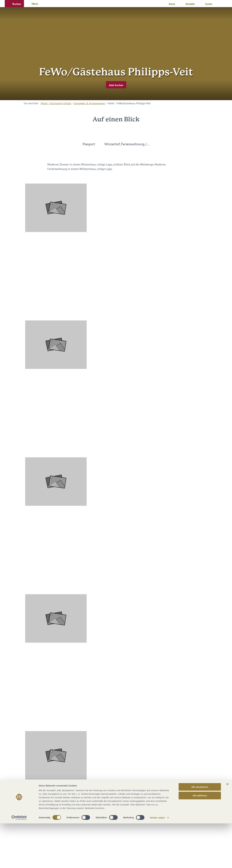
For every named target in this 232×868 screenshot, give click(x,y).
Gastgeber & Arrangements (89, 103)
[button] (14, 4)
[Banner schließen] (227, 829)
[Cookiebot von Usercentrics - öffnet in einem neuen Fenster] (19, 862)
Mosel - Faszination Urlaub (56, 103)
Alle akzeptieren (200, 831)
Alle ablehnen (200, 840)
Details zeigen (157, 862)
